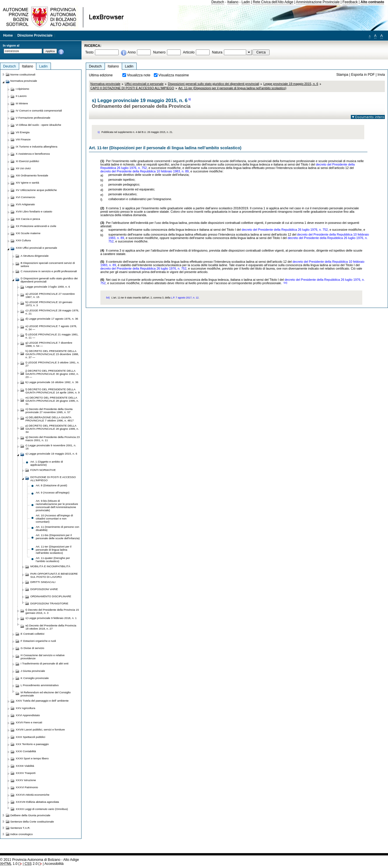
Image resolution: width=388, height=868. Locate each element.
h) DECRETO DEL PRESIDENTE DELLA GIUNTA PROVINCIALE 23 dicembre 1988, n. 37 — (52, 354)
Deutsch (218, 2)
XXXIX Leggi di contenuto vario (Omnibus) (42, 809)
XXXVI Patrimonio (27, 787)
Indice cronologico (21, 834)
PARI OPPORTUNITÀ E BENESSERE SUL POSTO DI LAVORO (54, 575)
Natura (217, 52)
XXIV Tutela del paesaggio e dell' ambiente (42, 701)
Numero (159, 52)
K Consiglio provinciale (35, 678)
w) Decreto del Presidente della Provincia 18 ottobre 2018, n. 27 (51, 627)
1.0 (9, 864)
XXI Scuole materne (28, 233)
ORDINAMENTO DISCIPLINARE (51, 596)
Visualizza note (139, 75)
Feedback (350, 2)
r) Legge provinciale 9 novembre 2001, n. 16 (51, 447)
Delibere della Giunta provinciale (30, 815)
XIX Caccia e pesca (28, 219)
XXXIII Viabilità (25, 766)
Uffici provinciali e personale (144, 84)
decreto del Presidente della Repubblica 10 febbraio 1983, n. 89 (145, 171)
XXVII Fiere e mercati (29, 722)
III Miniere (22, 103)
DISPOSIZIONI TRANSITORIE (49, 603)
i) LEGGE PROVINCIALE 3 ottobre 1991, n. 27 (52, 364)
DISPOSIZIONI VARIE (44, 589)
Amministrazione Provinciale (318, 2)
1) (190, 99)
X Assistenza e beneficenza (33, 154)
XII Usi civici (23, 168)
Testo (89, 52)
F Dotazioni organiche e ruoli (38, 641)
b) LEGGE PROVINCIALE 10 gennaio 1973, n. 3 (49, 304)
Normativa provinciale (105, 84)
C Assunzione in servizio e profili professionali (49, 271)
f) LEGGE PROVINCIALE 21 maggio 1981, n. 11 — (52, 336)
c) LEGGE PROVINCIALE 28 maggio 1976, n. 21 (52, 312)
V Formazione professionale (33, 118)
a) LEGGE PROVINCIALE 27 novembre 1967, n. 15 (50, 295)
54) (285, 283)
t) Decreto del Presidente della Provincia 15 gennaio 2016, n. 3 (52, 611)
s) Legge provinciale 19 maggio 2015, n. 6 (51, 454)
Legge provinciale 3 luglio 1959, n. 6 (48, 287)
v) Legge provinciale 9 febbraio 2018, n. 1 (51, 618)
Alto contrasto (372, 2)
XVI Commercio (25, 197)
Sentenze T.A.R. (20, 828)
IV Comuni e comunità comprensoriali (39, 111)
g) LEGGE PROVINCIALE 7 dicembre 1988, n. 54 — (49, 344)
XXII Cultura (23, 240)
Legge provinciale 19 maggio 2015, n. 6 (291, 84)
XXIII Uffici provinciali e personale (36, 248)
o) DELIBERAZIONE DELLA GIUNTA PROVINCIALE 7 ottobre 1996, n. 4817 (50, 419)
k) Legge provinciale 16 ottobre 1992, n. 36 (52, 382)
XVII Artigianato (25, 204)
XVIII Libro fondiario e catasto (34, 211)
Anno (132, 52)
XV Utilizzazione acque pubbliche (36, 190)
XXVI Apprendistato (28, 715)
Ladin (246, 2)
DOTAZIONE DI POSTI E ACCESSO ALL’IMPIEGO (53, 479)
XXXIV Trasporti (26, 773)
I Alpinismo (22, 89)
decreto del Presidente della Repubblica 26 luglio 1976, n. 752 (285, 230)
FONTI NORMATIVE (43, 470)
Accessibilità (54, 864)
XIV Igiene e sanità (27, 183)
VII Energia (23, 132)
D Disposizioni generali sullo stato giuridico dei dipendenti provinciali (49, 280)
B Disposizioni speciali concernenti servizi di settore (48, 264)
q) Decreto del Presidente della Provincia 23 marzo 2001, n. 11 (53, 439)
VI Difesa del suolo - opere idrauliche (38, 125)
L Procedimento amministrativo (40, 685)
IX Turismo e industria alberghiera (36, 147)
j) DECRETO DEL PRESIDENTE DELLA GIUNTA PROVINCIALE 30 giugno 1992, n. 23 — (52, 374)
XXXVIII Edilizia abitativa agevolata (37, 802)
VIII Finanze (23, 139)
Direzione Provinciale (35, 35)
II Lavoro (21, 96)
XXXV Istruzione (26, 780)
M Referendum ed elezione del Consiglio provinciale (46, 694)
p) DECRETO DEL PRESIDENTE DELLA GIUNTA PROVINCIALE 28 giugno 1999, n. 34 (52, 429)
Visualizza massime (174, 75)
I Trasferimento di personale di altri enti (44, 663)
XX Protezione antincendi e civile (36, 226)
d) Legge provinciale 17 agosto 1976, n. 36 (52, 319)
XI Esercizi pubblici (27, 161)
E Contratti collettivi (32, 634)
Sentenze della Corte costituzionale (32, 822)
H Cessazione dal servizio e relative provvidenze (43, 657)
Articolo (189, 52)
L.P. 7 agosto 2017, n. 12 (185, 298)
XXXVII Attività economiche (33, 795)
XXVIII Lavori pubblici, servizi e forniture (40, 729)
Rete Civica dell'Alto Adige (273, 2)
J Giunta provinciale (33, 671)
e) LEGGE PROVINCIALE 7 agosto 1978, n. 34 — (51, 328)
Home (8, 35)
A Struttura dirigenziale (35, 256)
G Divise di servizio (32, 648)
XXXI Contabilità (26, 751)
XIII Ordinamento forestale (32, 175)
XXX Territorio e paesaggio (32, 744)
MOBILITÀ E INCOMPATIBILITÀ (50, 566)
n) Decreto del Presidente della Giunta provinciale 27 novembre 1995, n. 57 (49, 411)
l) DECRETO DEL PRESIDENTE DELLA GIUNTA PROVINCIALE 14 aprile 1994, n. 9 (52, 391)
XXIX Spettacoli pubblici (30, 737)
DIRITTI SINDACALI (43, 582)
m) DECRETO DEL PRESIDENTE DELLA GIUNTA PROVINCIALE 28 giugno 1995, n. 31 (52, 401)
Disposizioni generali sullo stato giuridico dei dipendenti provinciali (213, 84)
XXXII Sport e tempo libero (32, 758)
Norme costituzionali (23, 74)
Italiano (233, 2)
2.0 (31, 864)
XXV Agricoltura (25, 708)
